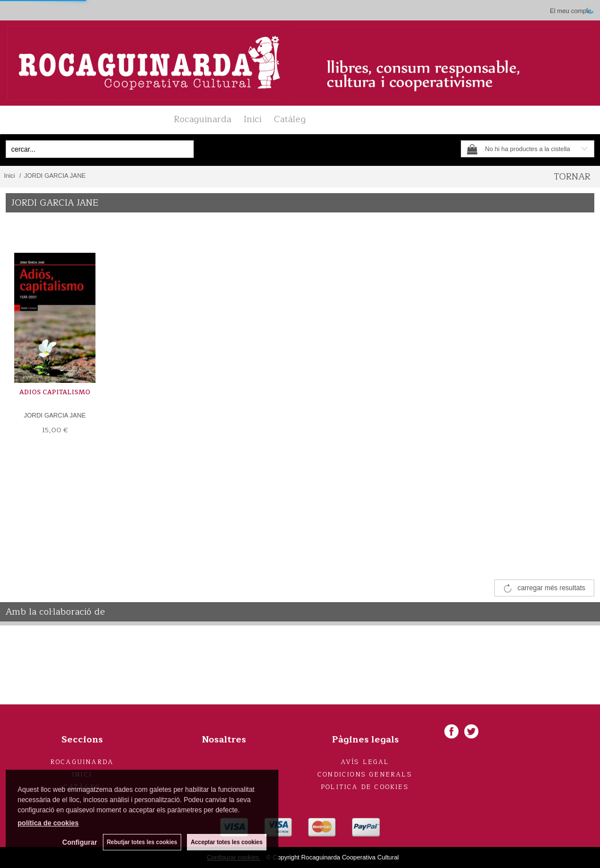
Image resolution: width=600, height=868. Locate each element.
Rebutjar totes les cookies (142, 842)
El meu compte (571, 11)
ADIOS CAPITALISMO (55, 392)
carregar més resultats (551, 588)
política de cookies (48, 823)
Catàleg (290, 119)
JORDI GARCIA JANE (55, 415)
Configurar (80, 842)
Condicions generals (365, 775)
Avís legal (365, 762)
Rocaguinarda (203, 119)
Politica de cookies (365, 787)
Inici (253, 119)
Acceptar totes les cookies (227, 842)
